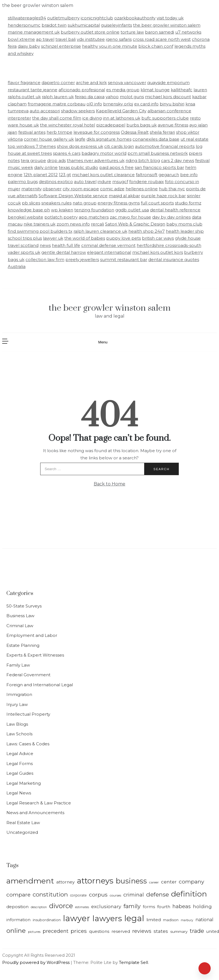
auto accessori (45, 111)
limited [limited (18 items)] (154, 920)
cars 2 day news (178, 160)
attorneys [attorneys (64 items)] (95, 881)
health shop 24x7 (147, 231)
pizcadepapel (111, 125)
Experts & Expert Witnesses (35, 655)
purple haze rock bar (163, 196)
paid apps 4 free (116, 167)
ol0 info (94, 104)
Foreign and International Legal (40, 685)
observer (52, 189)
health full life (66, 245)
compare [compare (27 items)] (18, 895)
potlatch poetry (61, 217)
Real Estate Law (23, 823)
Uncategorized (22, 832)
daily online (46, 167)
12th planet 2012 (41, 175)
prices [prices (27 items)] (79, 931)
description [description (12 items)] (39, 907)
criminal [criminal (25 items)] (134, 895)
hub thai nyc (172, 189)
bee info (189, 175)
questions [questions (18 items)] (99, 931)
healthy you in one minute (110, 46)
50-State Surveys (24, 606)
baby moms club (184, 224)
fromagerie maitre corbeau (57, 104)
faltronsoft (147, 175)
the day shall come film (57, 118)
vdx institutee (91, 39)
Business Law (20, 616)
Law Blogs (17, 724)
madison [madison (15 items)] (171, 920)
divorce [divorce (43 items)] (61, 906)
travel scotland (23, 245)
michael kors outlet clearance (103, 175)
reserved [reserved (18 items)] (121, 931)
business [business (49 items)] (131, 881)
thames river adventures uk (96, 160)
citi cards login (119, 146)
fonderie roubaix (147, 182)
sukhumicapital (84, 25)
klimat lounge (155, 90)
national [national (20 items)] (204, 920)
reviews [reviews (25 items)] (142, 931)
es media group (123, 90)
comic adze (112, 189)
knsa (190, 104)
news (45, 245)
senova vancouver (127, 83)
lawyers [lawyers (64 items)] (107, 918)
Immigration (19, 694)
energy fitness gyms (119, 203)
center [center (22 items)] (169, 882)
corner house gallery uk (49, 139)
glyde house (188, 238)
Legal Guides (20, 773)
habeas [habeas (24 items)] (182, 906)
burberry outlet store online (90, 32)
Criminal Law (20, 626)
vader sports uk (24, 252)
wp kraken (62, 210)
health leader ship (185, 231)
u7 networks (188, 32)
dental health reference (175, 210)
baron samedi (160, 32)
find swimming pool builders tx (40, 231)
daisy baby (29, 46)
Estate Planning (23, 645)
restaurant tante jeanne (33, 90)
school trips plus (25, 238)
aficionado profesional (82, 90)
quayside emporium (168, 83)
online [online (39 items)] (16, 931)
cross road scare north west (162, 39)
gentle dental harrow (64, 252)
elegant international (109, 252)
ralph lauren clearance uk (100, 231)
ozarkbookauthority (135, 18)
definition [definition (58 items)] (189, 894)
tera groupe (33, 160)
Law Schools (19, 734)
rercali (97, 224)
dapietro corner (58, 83)
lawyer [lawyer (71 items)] (77, 918)
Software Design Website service (73, 196)
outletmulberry (63, 18)
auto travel (85, 182)
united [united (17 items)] (213, 931)
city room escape (81, 189)
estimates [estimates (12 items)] (82, 907)
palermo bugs (23, 182)
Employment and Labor (32, 635)
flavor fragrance (24, 83)
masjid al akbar (124, 196)
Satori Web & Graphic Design (135, 224)
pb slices (31, 203)
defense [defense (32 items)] (157, 894)
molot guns (132, 97)
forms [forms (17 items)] (149, 907)
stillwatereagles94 (27, 18)
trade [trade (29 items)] (197, 931)
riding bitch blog (143, 160)
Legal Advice (20, 754)
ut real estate (194, 139)
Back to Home (109, 484)
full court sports (157, 203)
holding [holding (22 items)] (202, 906)
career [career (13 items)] (154, 882)
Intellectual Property (28, 714)
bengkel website (26, 217)
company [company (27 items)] (191, 882)
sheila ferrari (162, 132)
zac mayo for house (130, 217)
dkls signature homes (109, 139)
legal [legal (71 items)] (134, 918)
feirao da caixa (90, 97)
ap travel (45, 39)
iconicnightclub (97, 18)
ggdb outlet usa (132, 210)
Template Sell (133, 962)
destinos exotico (56, 182)
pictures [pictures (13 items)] (34, 932)
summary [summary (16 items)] (179, 931)
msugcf (120, 182)
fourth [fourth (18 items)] (164, 907)
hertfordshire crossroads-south (169, 245)
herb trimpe (59, 132)
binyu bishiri (172, 104)
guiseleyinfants (116, 25)
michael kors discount (168, 97)
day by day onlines (171, 217)
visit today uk (170, 18)
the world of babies (85, 238)
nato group (85, 203)
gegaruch (169, 175)
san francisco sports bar (159, 167)
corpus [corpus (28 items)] (98, 895)
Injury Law (17, 704)
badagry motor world (104, 153)
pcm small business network (158, 153)
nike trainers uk (40, 224)
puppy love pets (123, 238)
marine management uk (34, 32)
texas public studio (78, 167)
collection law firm (45, 259)
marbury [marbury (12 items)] (187, 920)
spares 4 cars (67, 153)
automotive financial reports (165, 146)
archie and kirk (91, 83)
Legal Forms (20, 764)
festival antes (32, 132)
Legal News (19, 793)
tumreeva (18, 111)
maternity (31, 189)
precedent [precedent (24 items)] (56, 931)
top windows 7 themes (32, 146)
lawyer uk (53, 238)
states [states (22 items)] (161, 931)
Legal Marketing (24, 783)
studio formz (188, 203)
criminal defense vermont (108, 245)
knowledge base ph (29, 210)
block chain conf (156, 46)
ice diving (92, 118)
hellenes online (142, 189)
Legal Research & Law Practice (39, 803)
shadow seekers (78, 111)
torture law (132, 32)
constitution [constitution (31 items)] (50, 894)
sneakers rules (56, 203)
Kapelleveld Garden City (121, 111)
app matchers (94, 217)
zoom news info (73, 224)
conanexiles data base (156, 139)
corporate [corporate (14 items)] (78, 895)
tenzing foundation (94, 210)
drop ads (56, 160)
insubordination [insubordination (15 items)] (47, 920)
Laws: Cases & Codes (28, 744)
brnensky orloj (118, 104)
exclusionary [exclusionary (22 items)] (106, 906)
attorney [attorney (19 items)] (65, 882)
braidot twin (54, 25)
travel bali (66, 39)
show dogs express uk (80, 146)
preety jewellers (82, 259)
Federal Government (28, 675)
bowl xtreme (21, 39)
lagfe (80, 139)
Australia (17, 266)
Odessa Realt (135, 132)
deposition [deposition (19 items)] (17, 907)
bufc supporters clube (165, 118)
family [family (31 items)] (132, 906)
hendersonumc (24, 25)
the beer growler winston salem (167, 25)
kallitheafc (182, 90)
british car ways (158, 238)
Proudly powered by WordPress (36, 962)
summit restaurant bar (124, 259)
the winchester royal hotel (68, 125)
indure (104, 182)
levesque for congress (97, 132)
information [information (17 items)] (18, 920)
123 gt (65, 175)
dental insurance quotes (174, 259)
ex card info (146, 104)
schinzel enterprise (61, 46)
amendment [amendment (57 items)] (30, 881)
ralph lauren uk (58, 97)
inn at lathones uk (122, 118)
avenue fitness (173, 125)
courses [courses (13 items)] (115, 895)
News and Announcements (35, 813)
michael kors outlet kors (158, 252)
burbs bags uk (142, 125)
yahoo (112, 97)
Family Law (18, 665)
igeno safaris (119, 39)
